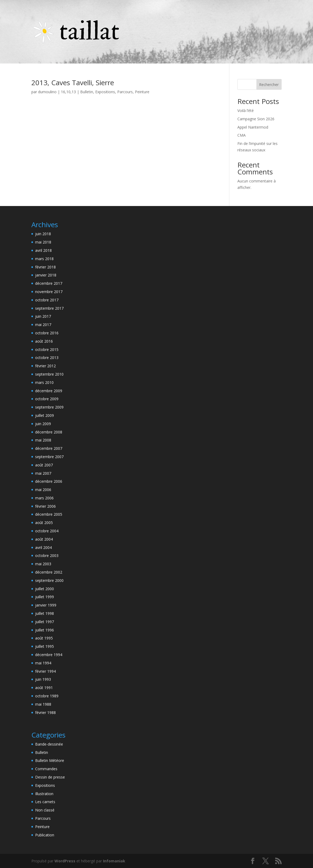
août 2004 (44, 539)
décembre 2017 (49, 283)
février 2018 (45, 267)
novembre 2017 (49, 292)
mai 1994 (43, 663)
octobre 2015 (47, 349)
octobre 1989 (47, 696)
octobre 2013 (47, 358)
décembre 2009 (49, 391)
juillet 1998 (45, 613)
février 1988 (45, 712)
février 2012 (45, 366)
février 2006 (45, 506)
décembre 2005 (49, 514)
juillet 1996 (45, 630)
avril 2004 (43, 547)
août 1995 (44, 638)
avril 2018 (43, 250)
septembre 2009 (49, 407)
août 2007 (44, 465)
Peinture (142, 92)
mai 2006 (43, 490)
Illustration (44, 794)
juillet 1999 (45, 597)
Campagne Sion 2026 (256, 119)
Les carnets (45, 802)
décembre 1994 (49, 655)
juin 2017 (43, 316)
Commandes (46, 769)
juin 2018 (43, 234)
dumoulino (47, 92)
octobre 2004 (47, 531)
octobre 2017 (47, 300)
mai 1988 (43, 704)
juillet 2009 (45, 415)
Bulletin (87, 92)
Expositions (105, 92)
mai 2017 (43, 325)
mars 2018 (44, 259)
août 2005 (44, 523)
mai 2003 (43, 564)
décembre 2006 (49, 481)
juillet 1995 (45, 646)
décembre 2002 (49, 572)
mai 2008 (43, 440)
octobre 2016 (47, 333)
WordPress (65, 861)
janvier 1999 (46, 605)
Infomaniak (114, 861)
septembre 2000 (49, 580)
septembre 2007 (49, 457)
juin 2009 (43, 424)
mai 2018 (43, 242)
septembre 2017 (49, 308)
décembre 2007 (49, 448)
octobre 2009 (47, 399)
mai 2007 (43, 473)
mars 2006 (44, 498)
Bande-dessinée (49, 744)
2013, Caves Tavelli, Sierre (73, 83)
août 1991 (44, 688)
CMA (242, 135)
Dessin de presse (50, 777)
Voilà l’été (246, 111)
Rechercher (269, 85)
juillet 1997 (45, 622)
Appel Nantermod (253, 127)
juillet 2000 (45, 589)
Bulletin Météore (50, 760)
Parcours (125, 92)
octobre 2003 (47, 555)
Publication (45, 835)
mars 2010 (44, 382)
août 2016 (44, 341)
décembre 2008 (49, 432)
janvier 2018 (46, 275)
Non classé (45, 810)
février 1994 (45, 671)
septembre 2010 (49, 374)
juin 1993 (43, 679)
